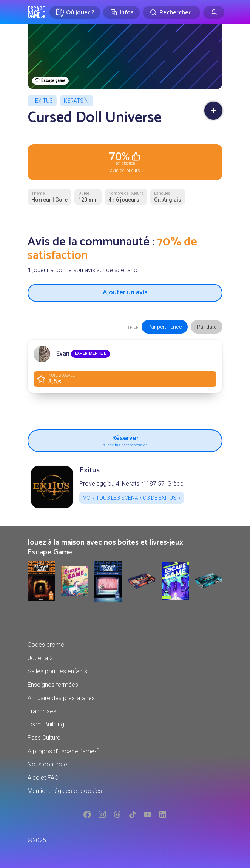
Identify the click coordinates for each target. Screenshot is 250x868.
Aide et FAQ (43, 778)
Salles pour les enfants (57, 671)
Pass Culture (44, 738)
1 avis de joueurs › (125, 162)
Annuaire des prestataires (61, 698)
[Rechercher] (171, 12)
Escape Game (36, 12)
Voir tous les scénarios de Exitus (130, 498)
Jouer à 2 (40, 658)
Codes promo (46, 645)
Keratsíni (77, 101)
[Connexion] (214, 12)
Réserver (125, 440)
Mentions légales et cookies (65, 791)
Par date (207, 327)
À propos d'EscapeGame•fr (64, 751)
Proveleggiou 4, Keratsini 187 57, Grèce (131, 484)
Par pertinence (165, 327)
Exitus (44, 101)
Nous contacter (48, 764)
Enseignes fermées (53, 685)
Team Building (46, 724)
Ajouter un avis (125, 292)
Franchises (42, 711)
